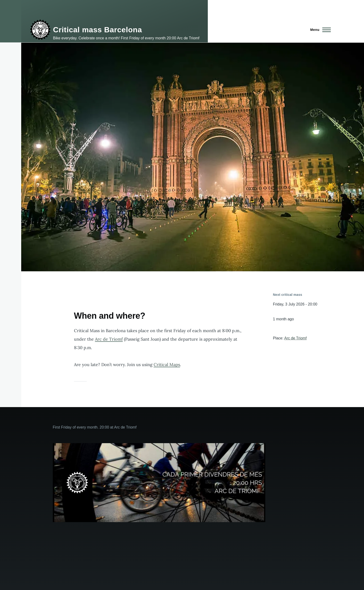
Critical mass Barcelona (98, 30)
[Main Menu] (319, 30)
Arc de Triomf (109, 339)
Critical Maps (167, 365)
